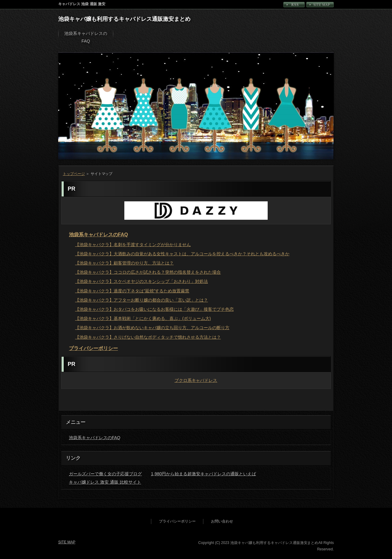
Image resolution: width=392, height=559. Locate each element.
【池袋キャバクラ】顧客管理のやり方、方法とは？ (124, 263)
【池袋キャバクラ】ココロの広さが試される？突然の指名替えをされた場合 (148, 272)
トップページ (74, 174)
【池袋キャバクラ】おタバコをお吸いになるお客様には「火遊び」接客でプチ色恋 (154, 309)
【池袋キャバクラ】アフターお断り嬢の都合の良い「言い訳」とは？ (141, 300)
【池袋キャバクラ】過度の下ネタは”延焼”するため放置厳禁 (132, 291)
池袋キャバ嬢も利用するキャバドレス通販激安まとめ (124, 19)
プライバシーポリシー (93, 348)
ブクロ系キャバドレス (196, 380)
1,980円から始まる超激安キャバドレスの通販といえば (204, 474)
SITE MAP (320, 5)
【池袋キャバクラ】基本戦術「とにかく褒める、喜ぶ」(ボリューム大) (143, 318)
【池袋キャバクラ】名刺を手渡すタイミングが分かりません (133, 245)
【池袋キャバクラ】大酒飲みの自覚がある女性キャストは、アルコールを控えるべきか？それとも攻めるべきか (182, 254)
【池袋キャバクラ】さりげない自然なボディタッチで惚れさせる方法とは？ (148, 337)
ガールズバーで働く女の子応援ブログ (105, 474)
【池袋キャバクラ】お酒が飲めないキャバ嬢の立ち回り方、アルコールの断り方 (152, 328)
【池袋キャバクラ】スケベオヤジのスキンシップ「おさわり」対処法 (141, 281)
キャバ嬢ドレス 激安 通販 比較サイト (105, 482)
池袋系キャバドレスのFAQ (86, 37)
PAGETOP (317, 404)
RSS (294, 5)
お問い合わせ (222, 521)
